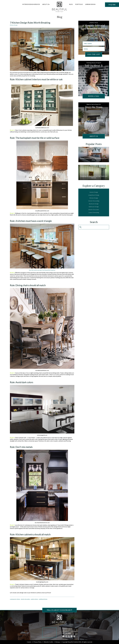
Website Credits (48, 642)
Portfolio (79, 4)
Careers (29, 642)
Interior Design (94, 192)
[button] (46, 4)
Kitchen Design (14, 25)
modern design (34, 599)
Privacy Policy (38, 642)
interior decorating (25, 599)
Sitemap (58, 642)
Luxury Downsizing (94, 212)
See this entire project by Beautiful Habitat (42, 270)
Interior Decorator (94, 210)
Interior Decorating (94, 201)
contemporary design (15, 599)
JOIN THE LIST (94, 54)
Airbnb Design (90, 4)
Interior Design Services (31, 4)
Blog (71, 4)
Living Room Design (94, 195)
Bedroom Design (94, 204)
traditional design (43, 599)
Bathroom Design (94, 207)
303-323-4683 (67, 633)
